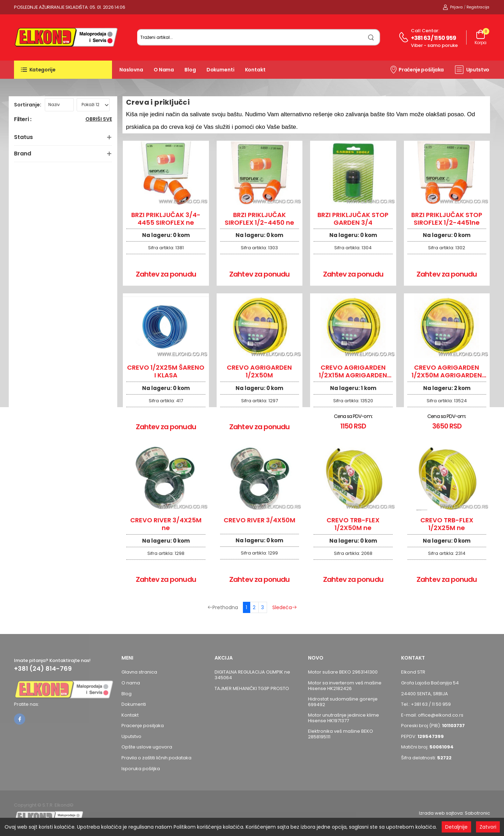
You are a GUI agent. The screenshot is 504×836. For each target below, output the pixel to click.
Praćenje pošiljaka (417, 69)
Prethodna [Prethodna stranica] (223, 607)
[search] (371, 37)
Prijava (453, 7)
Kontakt (255, 70)
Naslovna (131, 70)
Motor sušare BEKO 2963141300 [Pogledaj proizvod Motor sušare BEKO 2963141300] (343, 672)
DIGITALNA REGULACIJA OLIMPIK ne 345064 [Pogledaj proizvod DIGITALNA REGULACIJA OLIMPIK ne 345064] (252, 675)
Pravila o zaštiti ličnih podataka (156, 758)
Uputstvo (472, 70)
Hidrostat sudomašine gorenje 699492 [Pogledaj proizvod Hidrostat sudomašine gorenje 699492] (343, 702)
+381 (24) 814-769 (43, 669)
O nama (164, 70)
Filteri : (23, 120)
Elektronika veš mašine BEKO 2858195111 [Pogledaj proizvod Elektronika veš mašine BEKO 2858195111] (341, 734)
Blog (190, 70)
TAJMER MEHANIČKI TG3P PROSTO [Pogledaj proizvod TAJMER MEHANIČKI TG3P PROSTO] (252, 688)
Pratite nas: (27, 704)
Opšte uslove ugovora (147, 747)
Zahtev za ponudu (166, 274)
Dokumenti (220, 70)
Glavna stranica (139, 672)
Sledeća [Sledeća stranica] (285, 607)
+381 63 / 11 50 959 (434, 38)
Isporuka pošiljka (141, 769)
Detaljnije (456, 827)
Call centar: (425, 31)
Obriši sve (99, 120)
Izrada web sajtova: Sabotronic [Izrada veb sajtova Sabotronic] (454, 813)
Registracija (478, 7)
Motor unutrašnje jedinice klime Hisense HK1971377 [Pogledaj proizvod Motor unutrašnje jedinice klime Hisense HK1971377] (344, 718)
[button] (63, 70)
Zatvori (488, 827)
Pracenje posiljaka (143, 726)
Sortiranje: (28, 105)
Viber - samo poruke (434, 45)
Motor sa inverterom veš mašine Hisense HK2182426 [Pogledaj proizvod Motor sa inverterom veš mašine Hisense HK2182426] (345, 686)
